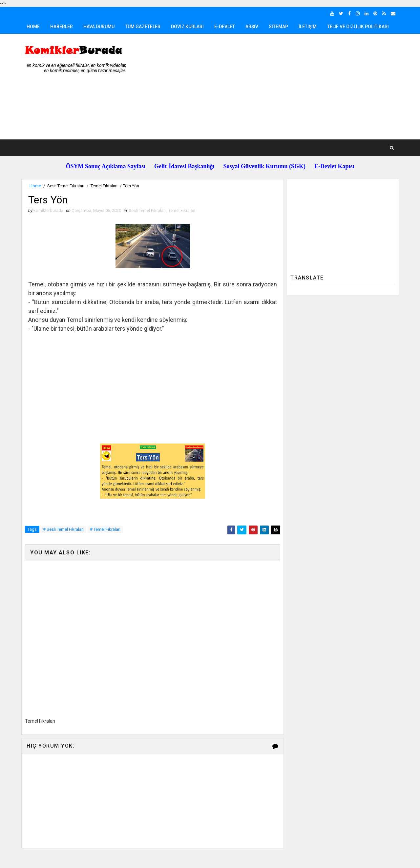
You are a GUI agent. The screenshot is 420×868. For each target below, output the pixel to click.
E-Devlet (225, 27)
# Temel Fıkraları (105, 529)
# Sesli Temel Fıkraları (63, 529)
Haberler (62, 27)
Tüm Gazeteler (143, 27)
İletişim (308, 27)
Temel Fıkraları (104, 186)
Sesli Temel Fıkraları (66, 186)
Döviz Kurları (187, 27)
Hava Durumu (99, 27)
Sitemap (278, 27)
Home (33, 27)
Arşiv (252, 27)
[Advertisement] (279, 87)
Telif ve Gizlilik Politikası (358, 27)
